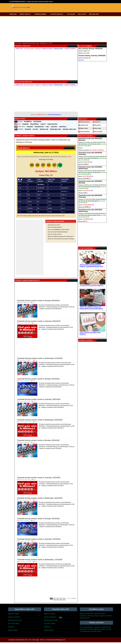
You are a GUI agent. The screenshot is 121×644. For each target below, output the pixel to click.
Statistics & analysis (14, 615)
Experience (38, 49)
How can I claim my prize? (55, 236)
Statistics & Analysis (48, 49)
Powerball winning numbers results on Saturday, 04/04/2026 (39, 323)
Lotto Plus (54, 127)
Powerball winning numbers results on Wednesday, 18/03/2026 (40, 500)
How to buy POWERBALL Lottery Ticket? (59, 231)
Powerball (25, 124)
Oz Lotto (35, 129)
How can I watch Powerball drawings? (58, 234)
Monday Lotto (44, 129)
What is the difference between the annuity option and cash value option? (61, 238)
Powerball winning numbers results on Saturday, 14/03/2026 (39, 541)
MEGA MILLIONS (94, 14)
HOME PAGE (13, 14)
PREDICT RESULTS (26, 14)
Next (74, 600)
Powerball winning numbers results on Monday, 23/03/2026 (38, 442)
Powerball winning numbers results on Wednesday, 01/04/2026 (40, 360)
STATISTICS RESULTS (57, 14)
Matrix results (84, 128)
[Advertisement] (68, 7)
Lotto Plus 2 (63, 127)
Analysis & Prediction (70, 49)
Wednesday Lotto (55, 129)
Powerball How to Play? (54, 227)
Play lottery (98, 125)
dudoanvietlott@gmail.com (55, 115)
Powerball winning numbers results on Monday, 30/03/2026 (38, 380)
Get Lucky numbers (29, 49)
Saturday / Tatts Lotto (69, 129)
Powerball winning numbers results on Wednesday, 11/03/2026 (40, 561)
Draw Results (24, 148)
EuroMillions (28, 121)
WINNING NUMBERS (41, 14)
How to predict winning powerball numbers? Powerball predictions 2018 (91, 265)
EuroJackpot (37, 121)
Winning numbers (59, 49)
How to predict (99, 132)
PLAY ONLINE (71, 14)
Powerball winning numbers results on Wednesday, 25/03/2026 (40, 421)
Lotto (47, 127)
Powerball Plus (39, 127)
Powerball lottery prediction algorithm (92, 285)
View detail (81, 60)
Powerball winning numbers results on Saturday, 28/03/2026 (39, 401)
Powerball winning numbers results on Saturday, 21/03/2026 (39, 479)
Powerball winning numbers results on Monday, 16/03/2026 (38, 520)
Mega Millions (35, 124)
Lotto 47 (43, 124)
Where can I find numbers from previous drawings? (61, 240)
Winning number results (87, 615)
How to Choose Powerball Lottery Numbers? (90, 333)
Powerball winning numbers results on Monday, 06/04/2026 (38, 302)
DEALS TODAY (82, 14)
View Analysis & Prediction (97, 150)
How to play (98, 128)
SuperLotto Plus (52, 124)
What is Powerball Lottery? (55, 229)
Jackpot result (19, 49)
